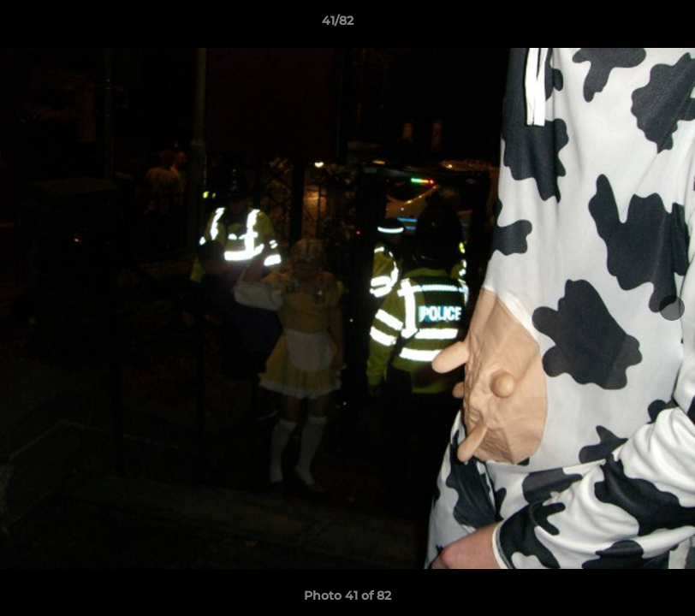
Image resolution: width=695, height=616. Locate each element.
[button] (623, 25)
